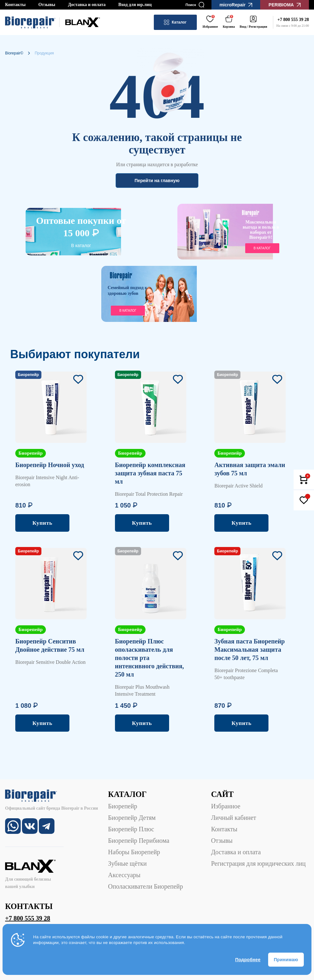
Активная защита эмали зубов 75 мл (250, 469)
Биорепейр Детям (132, 818)
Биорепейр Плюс (131, 829)
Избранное (226, 806)
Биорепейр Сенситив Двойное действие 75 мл (50, 645)
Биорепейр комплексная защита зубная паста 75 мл (150, 473)
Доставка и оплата (87, 5)
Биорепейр (122, 806)
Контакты (15, 5)
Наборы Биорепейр (134, 852)
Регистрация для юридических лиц (258, 863)
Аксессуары (124, 875)
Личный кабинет (234, 818)
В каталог (81, 245)
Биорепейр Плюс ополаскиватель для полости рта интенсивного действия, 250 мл (150, 658)
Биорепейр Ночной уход (50, 465)
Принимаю (286, 960)
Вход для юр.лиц (135, 5)
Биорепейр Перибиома (139, 841)
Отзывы (47, 5)
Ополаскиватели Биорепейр (145, 886)
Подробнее (248, 960)
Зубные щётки (127, 863)
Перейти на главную (157, 181)
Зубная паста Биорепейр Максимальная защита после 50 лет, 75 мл (250, 650)
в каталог (262, 248)
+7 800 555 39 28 (28, 918)
